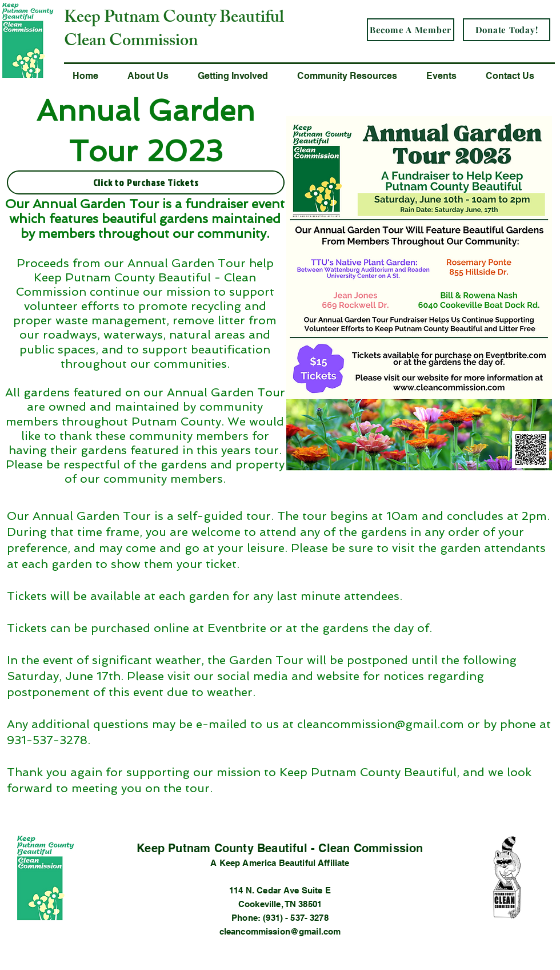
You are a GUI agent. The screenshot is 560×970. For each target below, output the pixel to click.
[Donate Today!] (507, 30)
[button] (154, 76)
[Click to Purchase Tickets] (146, 182)
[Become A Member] (411, 30)
